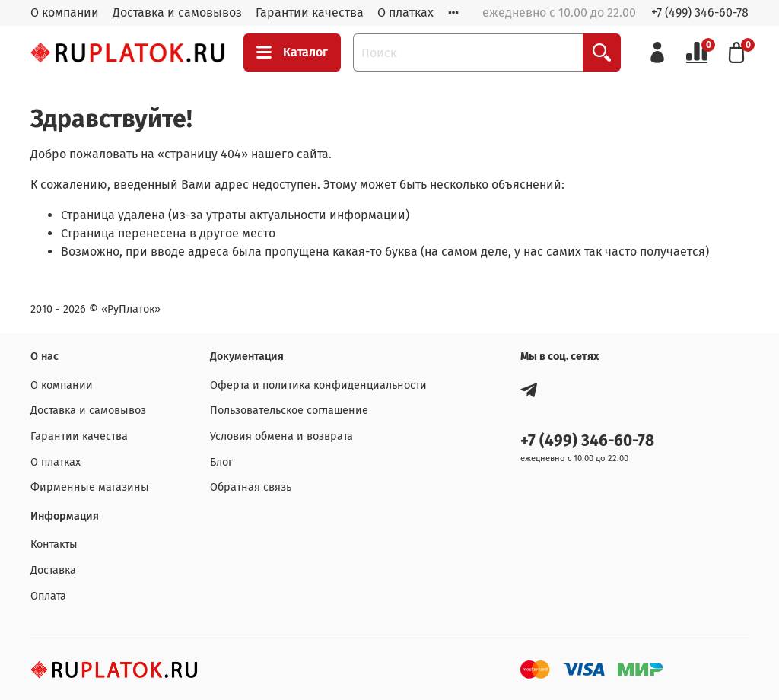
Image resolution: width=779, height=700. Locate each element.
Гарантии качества (310, 13)
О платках (405, 13)
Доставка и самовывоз (177, 13)
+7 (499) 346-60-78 (700, 13)
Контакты (54, 544)
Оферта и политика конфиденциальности (318, 385)
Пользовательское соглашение (289, 410)
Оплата (48, 596)
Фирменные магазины (90, 487)
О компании (65, 13)
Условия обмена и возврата (281, 436)
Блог (221, 462)
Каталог (292, 52)
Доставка (53, 570)
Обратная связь (251, 487)
